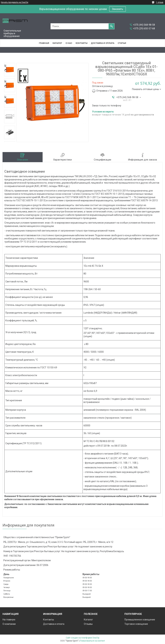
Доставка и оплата (103, 43)
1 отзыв (160, 2)
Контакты (82, 43)
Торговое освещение (136, 624)
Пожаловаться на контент (92, 641)
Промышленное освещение (140, 620)
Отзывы (88, 624)
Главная (44, 43)
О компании (9, 624)
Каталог (57, 43)
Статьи (122, 43)
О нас (69, 43)
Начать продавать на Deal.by (15, 2)
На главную (9, 620)
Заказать (118, 9)
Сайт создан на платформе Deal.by (83, 638)
